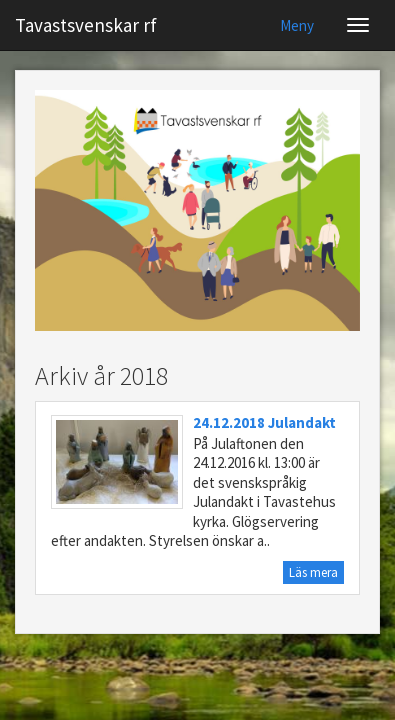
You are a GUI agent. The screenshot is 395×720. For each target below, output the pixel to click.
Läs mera (313, 572)
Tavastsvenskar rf (86, 25)
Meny (297, 25)
